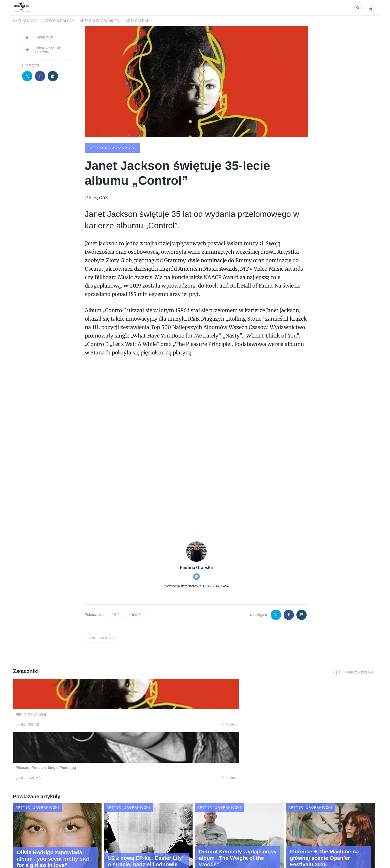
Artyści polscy (59, 21)
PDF (116, 615)
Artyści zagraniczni (100, 21)
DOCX (136, 615)
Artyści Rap (138, 21)
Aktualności (26, 21)
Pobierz (91, 724)
